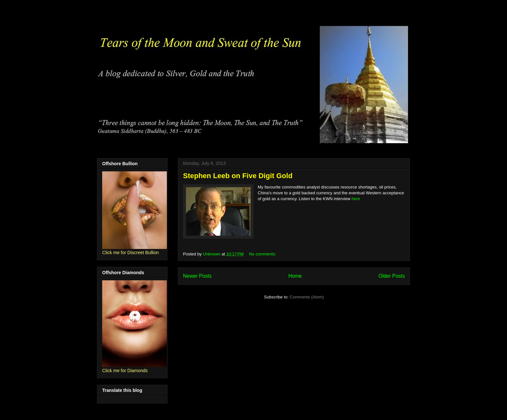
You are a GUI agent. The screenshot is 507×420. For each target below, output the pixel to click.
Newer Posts (197, 276)
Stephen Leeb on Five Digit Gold (238, 176)
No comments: (263, 254)
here (356, 199)
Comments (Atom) (307, 297)
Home (295, 276)
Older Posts (392, 276)
